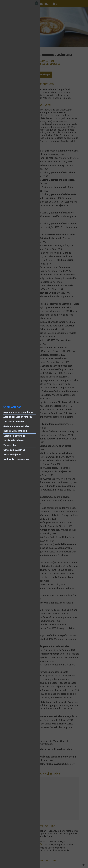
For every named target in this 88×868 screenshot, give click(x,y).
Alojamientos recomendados (18, 412)
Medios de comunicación (16, 459)
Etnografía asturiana (14, 436)
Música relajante (12, 455)
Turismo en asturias (14, 422)
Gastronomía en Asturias (16, 426)
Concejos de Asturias (14, 450)
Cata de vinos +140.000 (15, 431)
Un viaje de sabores (14, 440)
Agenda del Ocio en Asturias (18, 417)
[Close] (37, 3)
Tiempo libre (10, 445)
